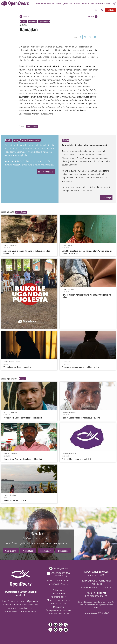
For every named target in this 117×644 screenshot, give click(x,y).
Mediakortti (58, 607)
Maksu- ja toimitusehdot (58, 600)
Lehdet (6, 362)
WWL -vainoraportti (98, 3)
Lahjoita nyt (106, 197)
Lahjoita (111, 10)
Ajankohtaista (67, 3)
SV (115, 3)
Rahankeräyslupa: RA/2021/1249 (96, 613)
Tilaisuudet (85, 3)
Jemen (18, 362)
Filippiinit (71, 289)
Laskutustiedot (58, 593)
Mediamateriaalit (58, 604)
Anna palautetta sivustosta (58, 610)
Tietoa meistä (41, 3)
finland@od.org (61, 569)
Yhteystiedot (58, 590)
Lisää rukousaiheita (46, 172)
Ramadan (34, 126)
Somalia (71, 246)
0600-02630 (96, 584)
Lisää (109, 3)
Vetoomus (51, 3)
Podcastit (6, 412)
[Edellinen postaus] (96, 17)
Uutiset (6, 246)
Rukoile (58, 3)
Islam (28, 126)
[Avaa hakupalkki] (102, 10)
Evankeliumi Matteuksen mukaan (30, 140)
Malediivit (23, 22)
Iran (69, 362)
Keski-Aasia (13, 246)
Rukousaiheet (33, 22)
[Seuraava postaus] (21, 17)
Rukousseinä (63, 551)
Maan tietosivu (11, 551)
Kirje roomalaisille (44, 22)
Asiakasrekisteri (58, 597)
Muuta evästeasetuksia (58, 614)
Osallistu (77, 3)
